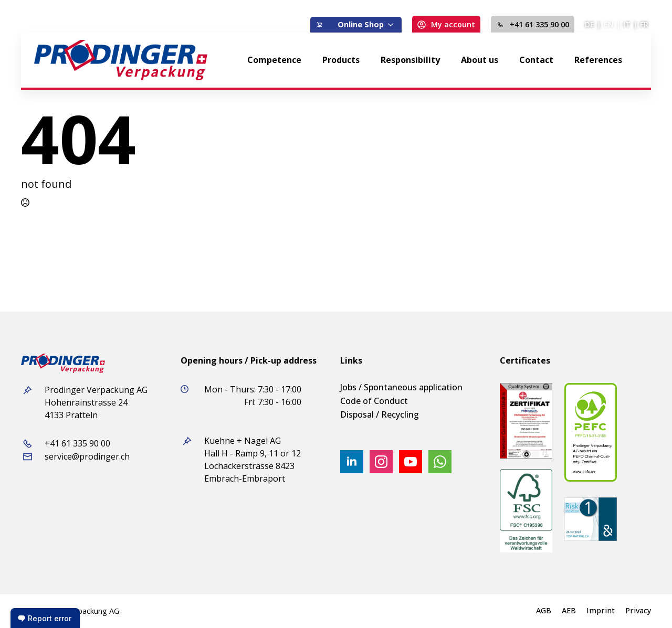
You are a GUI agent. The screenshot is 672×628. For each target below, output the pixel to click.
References (598, 60)
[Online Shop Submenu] (393, 25)
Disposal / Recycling (380, 414)
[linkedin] (352, 462)
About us (480, 60)
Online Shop (361, 24)
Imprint (601, 611)
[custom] (440, 462)
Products (341, 60)
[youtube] (411, 462)
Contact (536, 60)
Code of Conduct (374, 401)
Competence (274, 60)
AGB (544, 611)
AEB (569, 611)
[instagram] (381, 462)
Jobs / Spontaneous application (401, 387)
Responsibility (410, 60)
